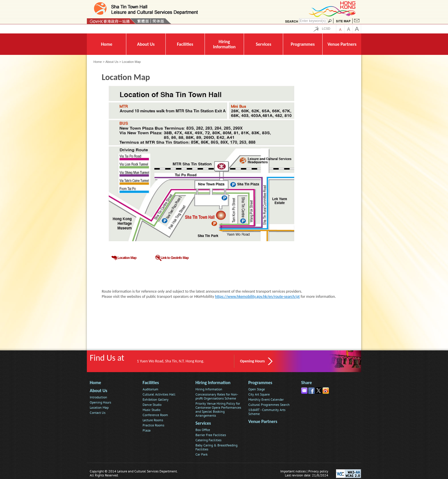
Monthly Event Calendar (266, 399)
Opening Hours (252, 361)
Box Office (203, 430)
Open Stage (257, 389)
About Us (112, 62)
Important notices (293, 471)
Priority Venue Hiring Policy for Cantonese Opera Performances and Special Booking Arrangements (218, 409)
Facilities (151, 383)
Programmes (260, 383)
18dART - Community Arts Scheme (267, 412)
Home (98, 62)
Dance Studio (152, 405)
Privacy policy (318, 471)
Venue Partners (263, 421)
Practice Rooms (153, 425)
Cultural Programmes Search (269, 405)
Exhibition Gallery (156, 399)
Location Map (99, 407)
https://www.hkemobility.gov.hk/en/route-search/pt (257, 297)
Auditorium (150, 389)
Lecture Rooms (153, 420)
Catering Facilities (208, 440)
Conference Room (155, 415)
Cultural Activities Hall (159, 394)
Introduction (98, 397)
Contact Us (98, 413)
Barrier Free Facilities (211, 435)
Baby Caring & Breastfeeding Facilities (216, 447)
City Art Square (259, 394)
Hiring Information (213, 383)
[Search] (313, 21)
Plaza (147, 430)
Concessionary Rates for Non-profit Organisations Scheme (217, 396)
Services (203, 423)
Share (307, 383)
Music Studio (151, 410)
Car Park (202, 454)
